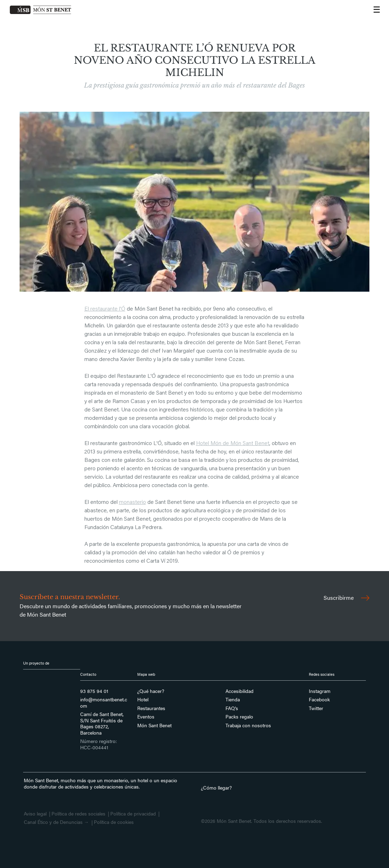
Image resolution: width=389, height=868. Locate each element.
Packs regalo (239, 717)
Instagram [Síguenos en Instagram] (320, 691)
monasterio (133, 502)
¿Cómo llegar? (216, 787)
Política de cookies (114, 822)
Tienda (233, 700)
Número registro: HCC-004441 (99, 744)
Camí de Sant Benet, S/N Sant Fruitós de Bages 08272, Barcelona (102, 723)
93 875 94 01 (94, 691)
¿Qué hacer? (151, 691)
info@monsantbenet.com (104, 703)
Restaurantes (151, 708)
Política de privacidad (133, 814)
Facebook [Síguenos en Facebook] (319, 700)
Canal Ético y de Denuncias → (56, 822)
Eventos (146, 717)
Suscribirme (346, 598)
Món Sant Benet (154, 725)
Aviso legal (35, 814)
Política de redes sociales (78, 814)
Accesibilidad (239, 691)
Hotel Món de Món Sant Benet (233, 444)
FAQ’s (232, 708)
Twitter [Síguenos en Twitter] (316, 708)
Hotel (143, 700)
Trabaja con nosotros (248, 725)
